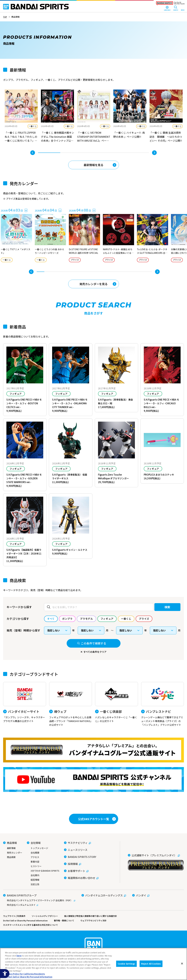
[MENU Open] (183, 9)
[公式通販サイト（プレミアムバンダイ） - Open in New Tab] (156, 862)
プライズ (75, 260)
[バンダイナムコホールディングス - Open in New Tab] (104, 895)
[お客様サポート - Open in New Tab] (76, 871)
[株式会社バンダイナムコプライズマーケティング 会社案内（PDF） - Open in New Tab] (39, 900)
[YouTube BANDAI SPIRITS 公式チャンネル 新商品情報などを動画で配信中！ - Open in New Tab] (93, 779)
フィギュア (16, 394)
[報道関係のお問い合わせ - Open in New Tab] (81, 878)
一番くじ (33, 126)
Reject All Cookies (151, 964)
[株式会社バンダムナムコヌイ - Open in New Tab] (39, 905)
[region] (93, 964)
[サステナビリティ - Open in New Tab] (77, 843)
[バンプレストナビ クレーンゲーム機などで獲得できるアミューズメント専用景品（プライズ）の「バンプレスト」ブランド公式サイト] (163, 704)
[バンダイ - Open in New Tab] (141, 895)
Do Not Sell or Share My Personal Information (25, 920)
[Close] (182, 964)
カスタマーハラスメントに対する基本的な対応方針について (31, 925)
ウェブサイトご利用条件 (14, 916)
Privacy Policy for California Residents (25, 974)
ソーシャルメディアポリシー (45, 916)
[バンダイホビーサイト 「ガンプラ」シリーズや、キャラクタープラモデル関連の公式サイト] (25, 702)
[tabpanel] (21, 116)
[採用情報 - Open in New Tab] (73, 864)
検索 (167, 607)
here (19, 956)
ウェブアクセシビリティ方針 (93, 920)
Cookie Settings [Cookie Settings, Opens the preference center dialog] (126, 964)
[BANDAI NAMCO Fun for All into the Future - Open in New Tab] (170, 4)
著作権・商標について (64, 920)
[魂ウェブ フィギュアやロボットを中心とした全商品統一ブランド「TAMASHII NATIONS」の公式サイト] (71, 704)
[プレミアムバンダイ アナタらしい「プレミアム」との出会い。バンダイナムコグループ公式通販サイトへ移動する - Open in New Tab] (93, 750)
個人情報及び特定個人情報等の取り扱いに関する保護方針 (91, 916)
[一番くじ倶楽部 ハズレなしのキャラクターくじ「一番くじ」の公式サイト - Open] (117, 702)
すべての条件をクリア (95, 652)
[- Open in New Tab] (21, 116)
